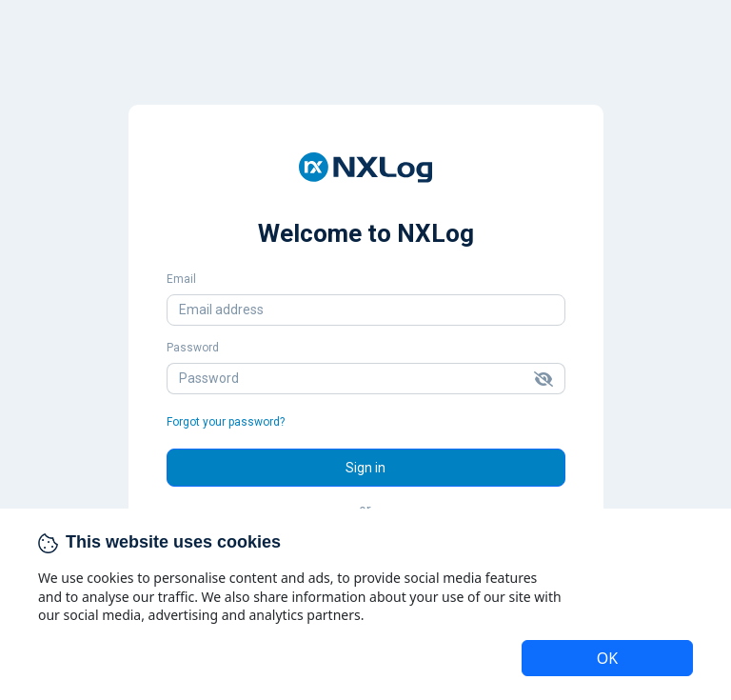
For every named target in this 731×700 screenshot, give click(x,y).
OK (607, 658)
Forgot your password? (226, 422)
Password (193, 348)
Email (181, 279)
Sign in (365, 468)
